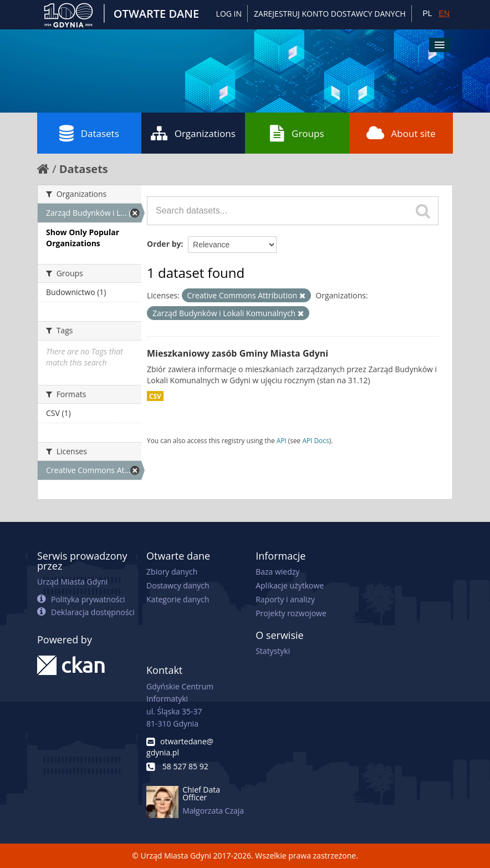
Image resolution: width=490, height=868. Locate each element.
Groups (297, 133)
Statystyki (273, 651)
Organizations (193, 133)
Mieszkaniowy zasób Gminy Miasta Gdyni (238, 353)
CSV (155, 396)
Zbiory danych (172, 572)
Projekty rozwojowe (291, 613)
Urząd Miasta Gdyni (72, 582)
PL (427, 13)
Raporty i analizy (285, 599)
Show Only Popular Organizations (83, 238)
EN (444, 13)
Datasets (89, 133)
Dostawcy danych (178, 585)
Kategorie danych (178, 599)
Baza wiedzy (277, 572)
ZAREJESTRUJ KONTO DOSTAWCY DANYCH (330, 14)
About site (401, 133)
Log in (229, 14)
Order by (164, 244)
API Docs (315, 440)
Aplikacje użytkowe (290, 585)
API (282, 440)
